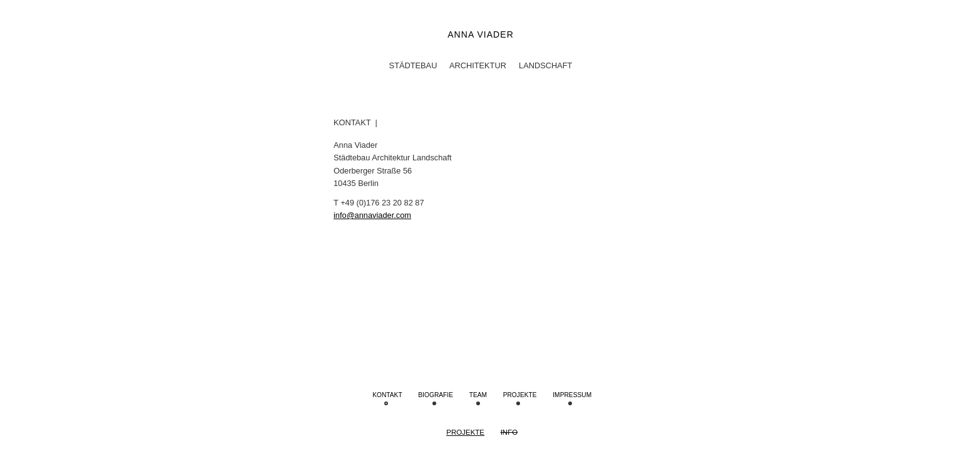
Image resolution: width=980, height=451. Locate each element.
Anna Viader (481, 34)
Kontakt (387, 395)
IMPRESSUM (572, 395)
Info (509, 432)
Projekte (465, 432)
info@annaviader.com (372, 215)
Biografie (436, 395)
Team (478, 395)
